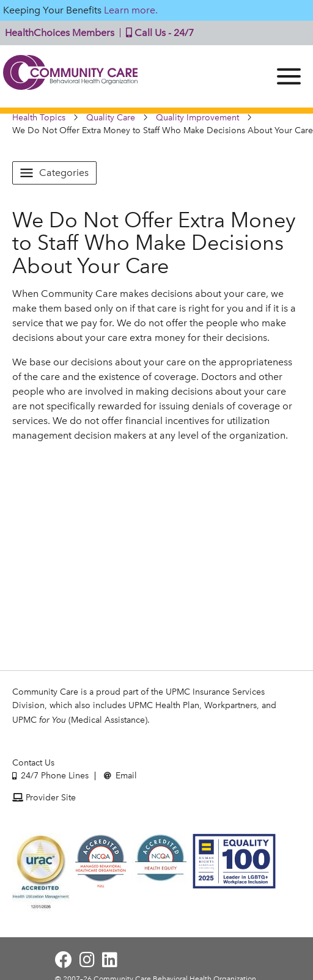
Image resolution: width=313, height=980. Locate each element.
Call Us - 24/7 (157, 33)
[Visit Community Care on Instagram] (87, 960)
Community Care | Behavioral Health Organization (70, 76)
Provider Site (44, 798)
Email (120, 776)
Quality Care (111, 118)
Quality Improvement (197, 118)
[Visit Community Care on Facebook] (64, 960)
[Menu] (289, 76)
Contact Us (33, 763)
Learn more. (131, 10)
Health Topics (39, 118)
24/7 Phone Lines (50, 776)
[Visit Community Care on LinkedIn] (110, 960)
